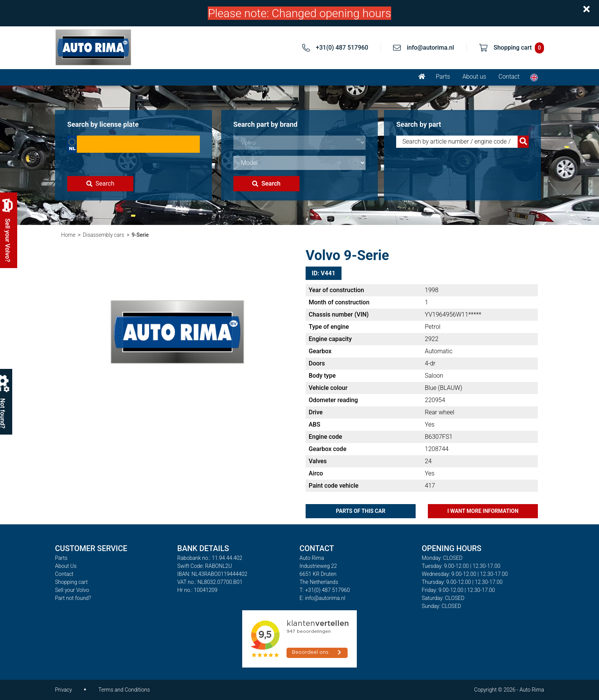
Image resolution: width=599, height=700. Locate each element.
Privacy (63, 690)
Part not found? (73, 598)
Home (68, 235)
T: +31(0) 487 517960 (325, 590)
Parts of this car (360, 511)
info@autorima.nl (431, 48)
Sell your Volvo (72, 590)
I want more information (483, 511)
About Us (66, 566)
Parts (443, 77)
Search (100, 183)
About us (474, 77)
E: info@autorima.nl (322, 598)
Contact (509, 77)
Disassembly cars (104, 235)
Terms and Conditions (124, 690)
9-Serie (140, 235)
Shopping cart (71, 582)
